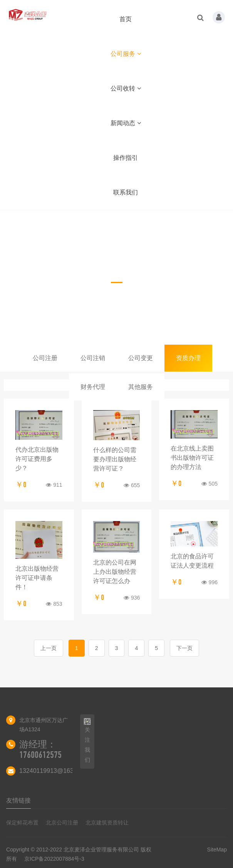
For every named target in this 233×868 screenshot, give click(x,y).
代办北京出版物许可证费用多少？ (37, 459)
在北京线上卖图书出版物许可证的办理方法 (192, 458)
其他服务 (141, 387)
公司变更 (141, 358)
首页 (126, 19)
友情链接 (18, 800)
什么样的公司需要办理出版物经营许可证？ (115, 459)
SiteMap (217, 850)
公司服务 (126, 54)
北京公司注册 (62, 823)
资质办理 (188, 358)
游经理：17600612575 (40, 750)
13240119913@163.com (53, 771)
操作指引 (126, 158)
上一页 (49, 648)
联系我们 (126, 192)
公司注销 (93, 358)
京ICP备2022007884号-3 (54, 859)
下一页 (184, 648)
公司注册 (45, 358)
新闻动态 (126, 123)
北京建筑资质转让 (107, 823)
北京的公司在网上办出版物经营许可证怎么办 (115, 572)
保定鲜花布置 (22, 823)
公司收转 (126, 88)
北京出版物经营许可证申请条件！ (37, 578)
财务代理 (93, 387)
